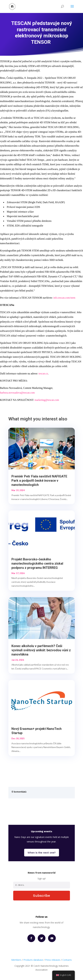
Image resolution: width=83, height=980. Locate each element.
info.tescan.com (61, 298)
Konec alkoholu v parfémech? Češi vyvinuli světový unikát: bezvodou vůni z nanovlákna (41, 650)
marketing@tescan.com (47, 400)
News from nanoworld (42, 873)
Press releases (53, 960)
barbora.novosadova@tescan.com (17, 393)
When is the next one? (42, 853)
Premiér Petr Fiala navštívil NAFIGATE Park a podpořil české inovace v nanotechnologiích (39, 481)
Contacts (67, 960)
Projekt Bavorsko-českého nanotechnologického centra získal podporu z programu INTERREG (37, 563)
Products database (33, 960)
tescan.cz (43, 374)
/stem (72, 298)
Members (16, 960)
